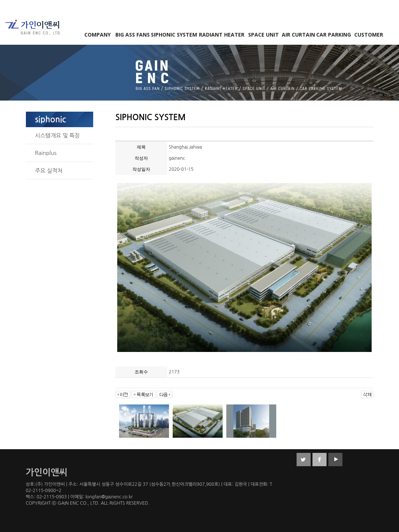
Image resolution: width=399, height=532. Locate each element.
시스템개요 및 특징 (58, 135)
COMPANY (97, 35)
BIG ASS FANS (133, 35)
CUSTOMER (369, 35)
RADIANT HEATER (222, 35)
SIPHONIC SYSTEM (174, 35)
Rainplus (46, 153)
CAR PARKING (334, 35)
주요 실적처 (49, 171)
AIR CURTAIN (298, 35)
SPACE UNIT (263, 35)
